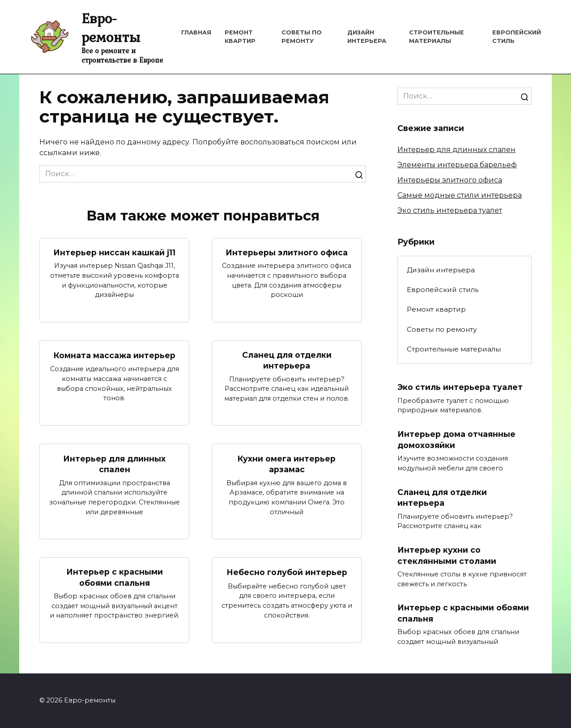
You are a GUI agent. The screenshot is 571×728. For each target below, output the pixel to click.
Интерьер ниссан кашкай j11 (114, 252)
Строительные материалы (454, 349)
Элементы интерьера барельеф (457, 165)
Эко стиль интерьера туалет (450, 210)
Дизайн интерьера (441, 270)
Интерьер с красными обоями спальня (115, 577)
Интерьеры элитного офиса (287, 252)
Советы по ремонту (442, 329)
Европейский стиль (443, 290)
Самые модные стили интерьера (460, 195)
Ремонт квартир (436, 309)
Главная (196, 32)
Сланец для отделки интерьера (287, 360)
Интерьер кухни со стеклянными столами (447, 555)
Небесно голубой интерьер (287, 572)
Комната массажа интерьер (115, 355)
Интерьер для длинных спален (114, 464)
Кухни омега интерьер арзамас (287, 464)
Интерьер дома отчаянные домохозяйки (456, 440)
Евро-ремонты (111, 28)
